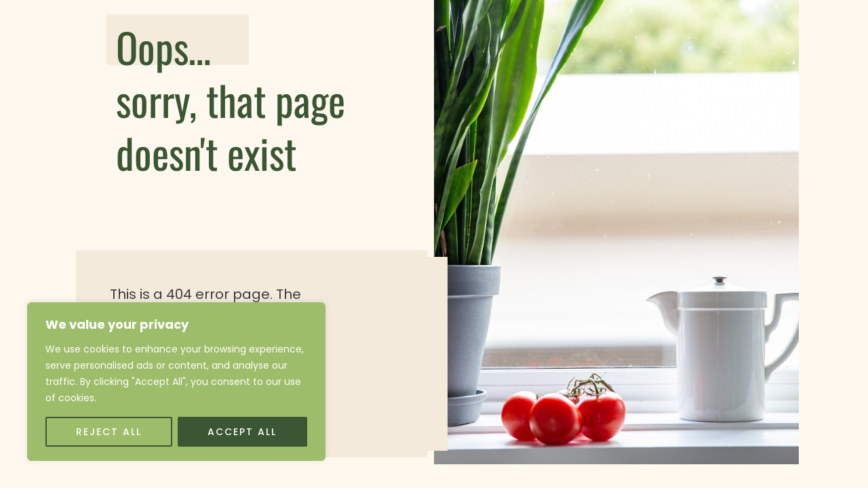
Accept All (242, 432)
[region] (176, 382)
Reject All (109, 432)
